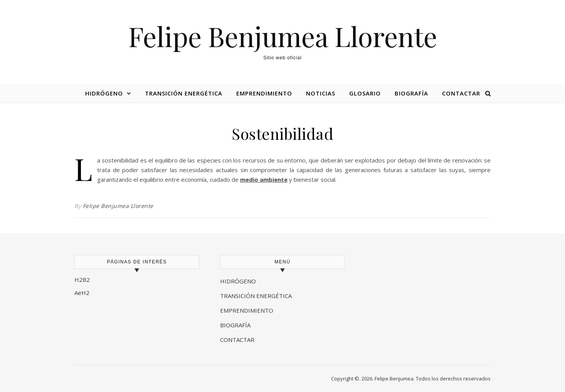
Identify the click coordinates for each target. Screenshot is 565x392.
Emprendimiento (264, 93)
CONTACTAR (237, 340)
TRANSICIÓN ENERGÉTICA (256, 296)
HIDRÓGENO (238, 281)
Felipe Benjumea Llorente (283, 36)
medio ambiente (264, 179)
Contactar (461, 93)
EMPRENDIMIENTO (247, 310)
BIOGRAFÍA (236, 325)
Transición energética (184, 93)
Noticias (321, 93)
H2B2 (82, 280)
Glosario (365, 93)
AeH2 (83, 293)
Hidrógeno (104, 93)
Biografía (411, 93)
